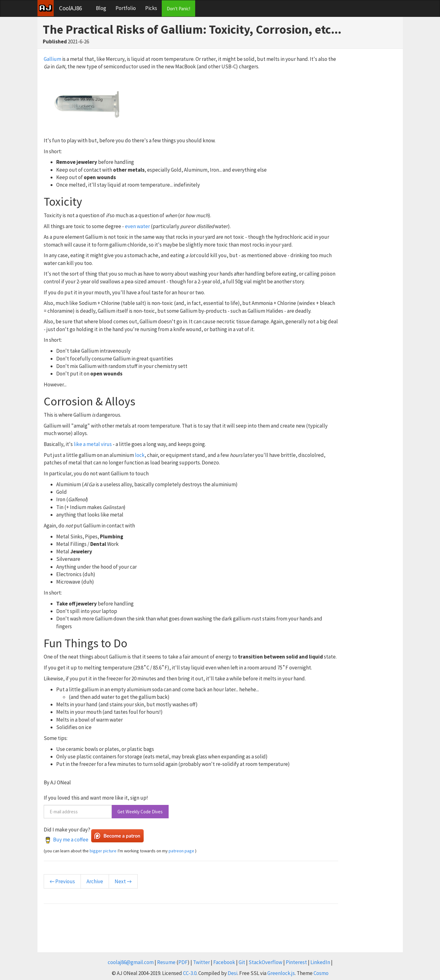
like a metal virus (93, 444)
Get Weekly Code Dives (140, 812)
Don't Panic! (178, 9)
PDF (183, 962)
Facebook (224, 962)
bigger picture (103, 851)
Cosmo (321, 973)
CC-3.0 (190, 973)
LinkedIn (320, 962)
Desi (232, 973)
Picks (151, 8)
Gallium (52, 59)
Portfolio (126, 8)
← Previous (62, 881)
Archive (95, 881)
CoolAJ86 (70, 8)
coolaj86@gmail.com (131, 962)
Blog (101, 8)
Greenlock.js (281, 973)
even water (137, 226)
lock (140, 455)
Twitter (201, 962)
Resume (166, 962)
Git (242, 962)
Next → (123, 881)
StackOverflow (265, 962)
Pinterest (296, 962)
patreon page (181, 851)
